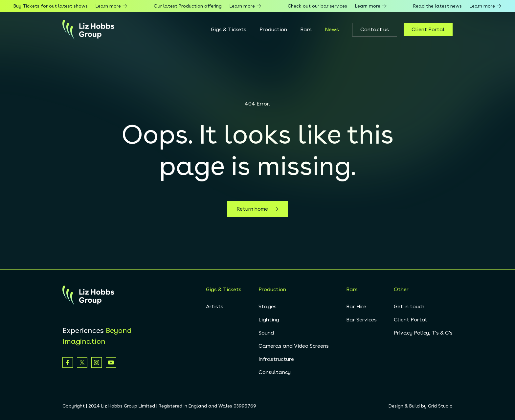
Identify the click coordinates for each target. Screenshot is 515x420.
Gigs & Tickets (229, 29)
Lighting (269, 320)
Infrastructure (276, 359)
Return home (257, 209)
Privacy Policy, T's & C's (423, 333)
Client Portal (428, 29)
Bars (306, 29)
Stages (268, 306)
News (332, 29)
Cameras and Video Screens (294, 346)
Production (273, 29)
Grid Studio (440, 406)
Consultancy (275, 372)
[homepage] (88, 30)
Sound (266, 333)
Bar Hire (356, 306)
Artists (215, 306)
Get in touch (409, 306)
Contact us (375, 29)
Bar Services (361, 320)
